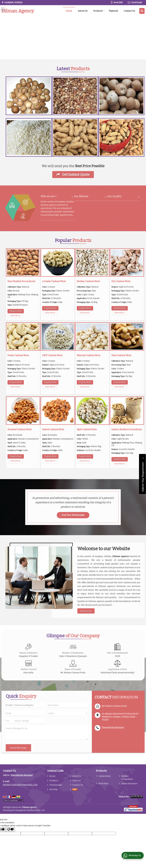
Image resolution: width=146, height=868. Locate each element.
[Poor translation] (10, 829)
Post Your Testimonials (73, 515)
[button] (113, 727)
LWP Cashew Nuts (52, 355)
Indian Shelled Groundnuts (127, 429)
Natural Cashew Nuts (89, 355)
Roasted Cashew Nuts (20, 429)
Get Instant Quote (73, 175)
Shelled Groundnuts (127, 778)
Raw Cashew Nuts (121, 355)
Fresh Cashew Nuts (18, 355)
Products (99, 11)
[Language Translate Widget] (13, 800)
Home (69, 11)
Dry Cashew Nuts (121, 281)
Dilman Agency (18, 11)
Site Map (53, 789)
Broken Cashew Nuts (88, 281)
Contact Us (129, 11)
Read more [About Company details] (86, 611)
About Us (83, 11)
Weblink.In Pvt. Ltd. (36, 810)
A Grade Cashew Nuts (54, 281)
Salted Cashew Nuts (53, 429)
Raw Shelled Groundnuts (21, 281)
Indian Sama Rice (129, 784)
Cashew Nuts (105, 776)
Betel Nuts (104, 784)
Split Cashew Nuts (87, 429)
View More (15, 316)
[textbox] (25, 705)
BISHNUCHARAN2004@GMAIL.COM (20, 785)
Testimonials (56, 785)
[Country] (68, 713)
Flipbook (113, 11)
